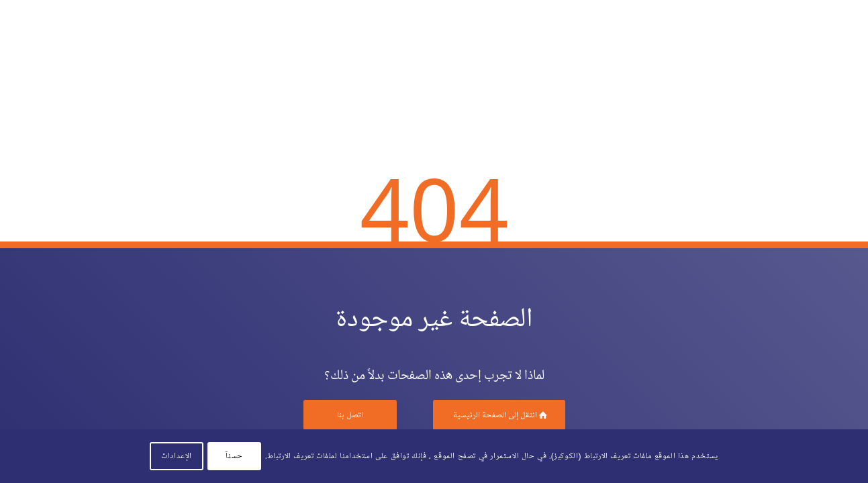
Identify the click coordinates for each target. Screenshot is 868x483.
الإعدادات (177, 456)
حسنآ (234, 456)
